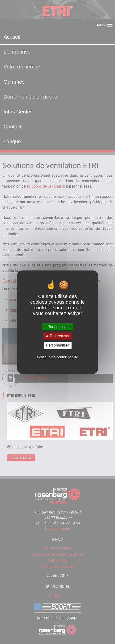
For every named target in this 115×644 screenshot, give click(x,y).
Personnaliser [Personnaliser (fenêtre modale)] (58, 345)
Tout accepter (57, 327)
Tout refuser (58, 336)
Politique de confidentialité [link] (57, 357)
